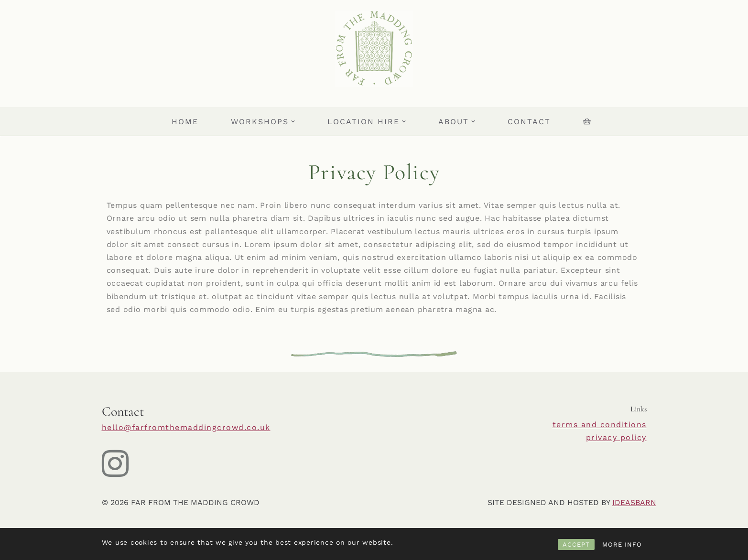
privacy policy (616, 437)
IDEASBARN (634, 502)
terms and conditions (600, 425)
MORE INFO (622, 544)
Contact (529, 122)
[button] (293, 121)
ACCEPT (576, 544)
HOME (185, 122)
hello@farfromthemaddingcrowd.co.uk (186, 427)
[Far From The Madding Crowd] (374, 49)
